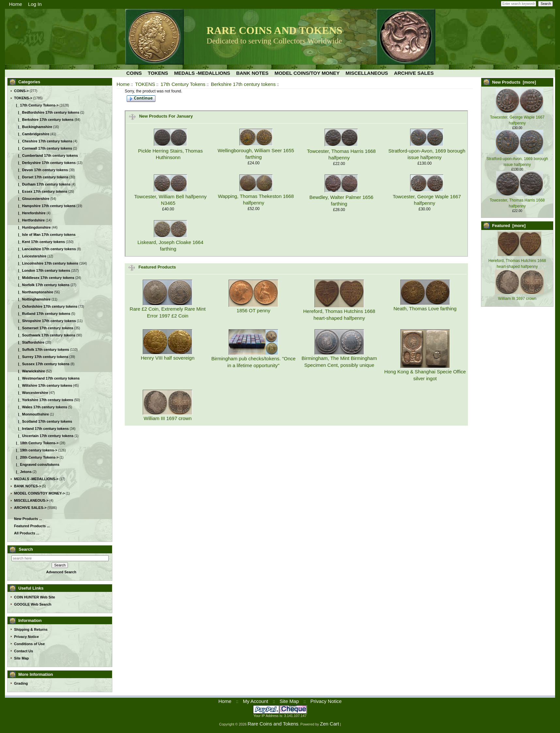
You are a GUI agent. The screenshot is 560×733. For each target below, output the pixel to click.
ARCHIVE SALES (414, 73)
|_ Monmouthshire (32, 414)
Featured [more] (509, 226)
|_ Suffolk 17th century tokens (42, 350)
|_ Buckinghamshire (33, 127)
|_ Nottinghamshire (32, 299)
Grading (21, 683)
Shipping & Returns (31, 629)
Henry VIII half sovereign (168, 358)
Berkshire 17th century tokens (243, 84)
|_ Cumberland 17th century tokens (46, 155)
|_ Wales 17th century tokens (41, 407)
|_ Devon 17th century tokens (41, 170)
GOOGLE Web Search (33, 604)
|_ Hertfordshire (29, 220)
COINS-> (21, 91)
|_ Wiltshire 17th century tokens (43, 385)
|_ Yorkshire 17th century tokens (44, 400)
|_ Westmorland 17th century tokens (47, 378)
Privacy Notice (26, 637)
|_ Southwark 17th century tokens (45, 335)
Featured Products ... (32, 526)
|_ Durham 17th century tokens (42, 184)
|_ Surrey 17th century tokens (41, 357)
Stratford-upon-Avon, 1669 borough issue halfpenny (517, 159)
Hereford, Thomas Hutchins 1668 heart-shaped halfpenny (517, 261)
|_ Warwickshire (30, 371)
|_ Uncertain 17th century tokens (44, 436)
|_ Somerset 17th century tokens (44, 328)
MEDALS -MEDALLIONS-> (36, 479)
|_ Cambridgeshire (32, 134)
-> (23, 98)
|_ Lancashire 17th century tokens (45, 249)
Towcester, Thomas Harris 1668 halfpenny (517, 200)
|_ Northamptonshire (34, 292)
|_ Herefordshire (30, 213)
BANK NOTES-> (28, 486)
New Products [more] (514, 82)
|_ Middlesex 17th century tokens (44, 278)
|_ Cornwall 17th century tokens (43, 148)
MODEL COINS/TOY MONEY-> (40, 493)
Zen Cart (329, 724)
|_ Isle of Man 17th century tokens (45, 235)
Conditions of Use (29, 644)
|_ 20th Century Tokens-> (36, 457)
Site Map (21, 658)
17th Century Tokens (183, 84)
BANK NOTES (252, 73)
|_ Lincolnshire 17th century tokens (46, 263)
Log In (35, 4)
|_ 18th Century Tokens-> (36, 443)
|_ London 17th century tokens (42, 270)
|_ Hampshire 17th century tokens (45, 206)
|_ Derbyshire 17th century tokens (45, 163)
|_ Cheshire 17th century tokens (43, 141)
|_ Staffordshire (29, 342)
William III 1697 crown (168, 418)
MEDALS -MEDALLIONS (202, 73)
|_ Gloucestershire (32, 199)
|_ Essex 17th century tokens (41, 191)
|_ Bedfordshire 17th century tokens (47, 112)
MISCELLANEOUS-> (31, 500)
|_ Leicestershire (30, 256)
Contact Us (24, 651)
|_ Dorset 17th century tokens (41, 177)
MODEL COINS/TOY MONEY (307, 73)
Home (16, 4)
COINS (134, 73)
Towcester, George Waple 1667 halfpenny (517, 117)
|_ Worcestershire (31, 393)
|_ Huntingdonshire (32, 227)
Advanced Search (61, 572)
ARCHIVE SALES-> (30, 508)
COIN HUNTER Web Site (35, 597)
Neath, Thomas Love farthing (425, 309)
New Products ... (28, 519)
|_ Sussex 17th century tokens (42, 364)
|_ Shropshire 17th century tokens (45, 321)
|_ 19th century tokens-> (36, 450)
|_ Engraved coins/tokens (37, 464)
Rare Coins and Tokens (273, 724)
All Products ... (27, 533)
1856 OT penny (254, 310)
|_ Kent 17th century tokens (40, 242)
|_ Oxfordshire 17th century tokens (46, 306)
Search (26, 549)
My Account (256, 701)
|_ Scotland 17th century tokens (43, 421)
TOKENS (145, 84)
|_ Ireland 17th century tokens (41, 429)
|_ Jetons (23, 472)
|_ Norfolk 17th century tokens (42, 285)
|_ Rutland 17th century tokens (42, 314)
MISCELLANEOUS (367, 73)
